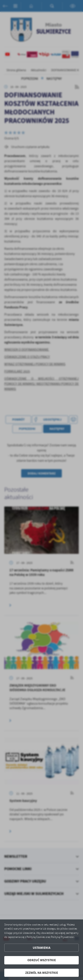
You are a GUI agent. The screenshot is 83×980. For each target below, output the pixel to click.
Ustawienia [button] (42, 948)
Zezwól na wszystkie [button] (42, 973)
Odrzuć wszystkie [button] (42, 960)
